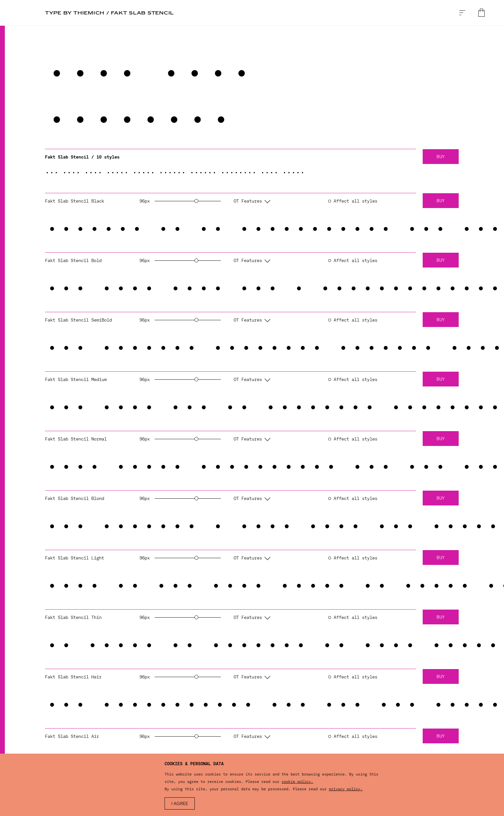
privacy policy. (346, 789)
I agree (180, 804)
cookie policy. (297, 782)
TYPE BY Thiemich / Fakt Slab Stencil (109, 13)
